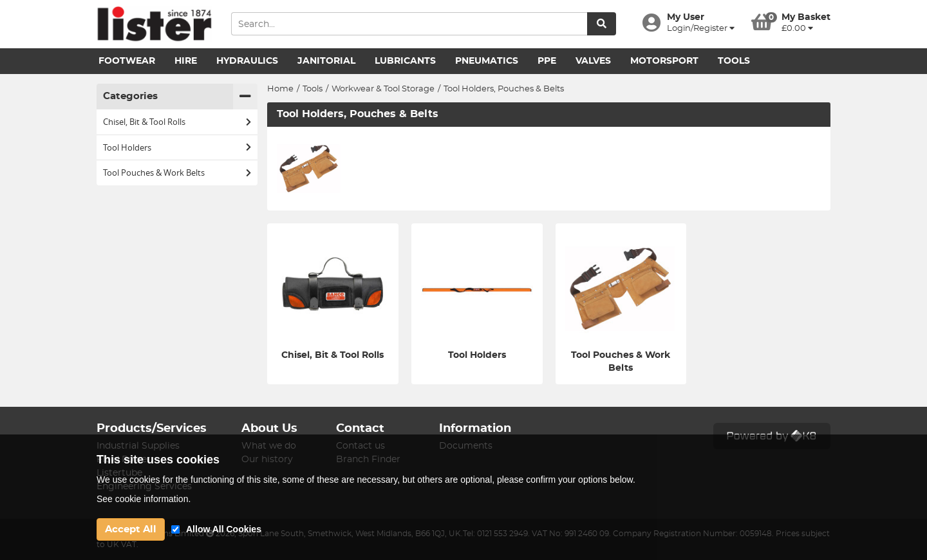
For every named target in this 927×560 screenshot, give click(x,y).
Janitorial (326, 61)
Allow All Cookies (224, 529)
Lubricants (405, 61)
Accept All (131, 529)
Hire (186, 61)
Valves (593, 61)
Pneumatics (487, 61)
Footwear (127, 61)
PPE (547, 61)
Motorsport (664, 61)
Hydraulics (247, 61)
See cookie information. (144, 499)
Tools (734, 61)
